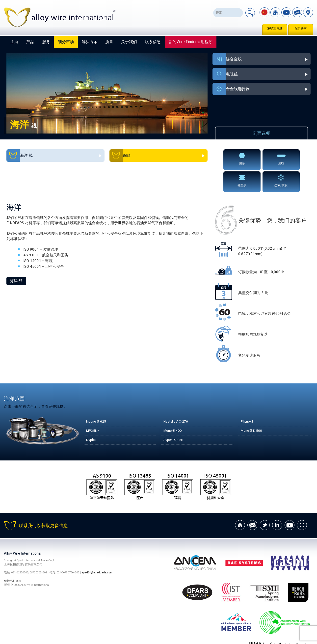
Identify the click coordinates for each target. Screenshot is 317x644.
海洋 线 (16, 258)
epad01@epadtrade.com (98, 550)
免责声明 (10, 558)
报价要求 (301, 28)
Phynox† (248, 399)
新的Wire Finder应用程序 (191, 42)
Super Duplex (174, 417)
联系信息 (153, 42)
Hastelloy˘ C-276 (178, 399)
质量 (109, 42)
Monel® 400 (174, 408)
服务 (46, 42)
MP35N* (93, 408)
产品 (30, 42)
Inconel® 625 (97, 399)
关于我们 (129, 42)
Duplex (92, 417)
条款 (21, 558)
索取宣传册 (275, 28)
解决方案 (90, 42)
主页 (14, 42)
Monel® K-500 (253, 408)
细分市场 (66, 42)
